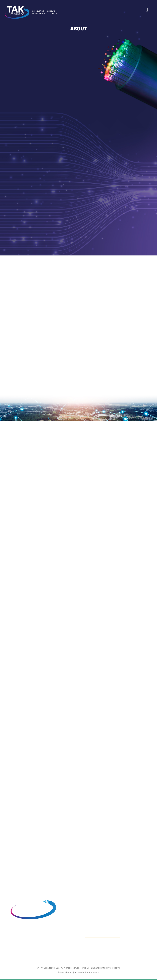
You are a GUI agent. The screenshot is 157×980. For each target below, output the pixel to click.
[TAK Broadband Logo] (17, 7)
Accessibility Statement (87, 972)
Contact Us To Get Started (103, 936)
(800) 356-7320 (19, 942)
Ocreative (115, 968)
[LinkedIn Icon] (11, 951)
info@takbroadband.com (24, 945)
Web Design (88, 968)
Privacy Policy (65, 972)
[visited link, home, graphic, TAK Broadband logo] (33, 896)
